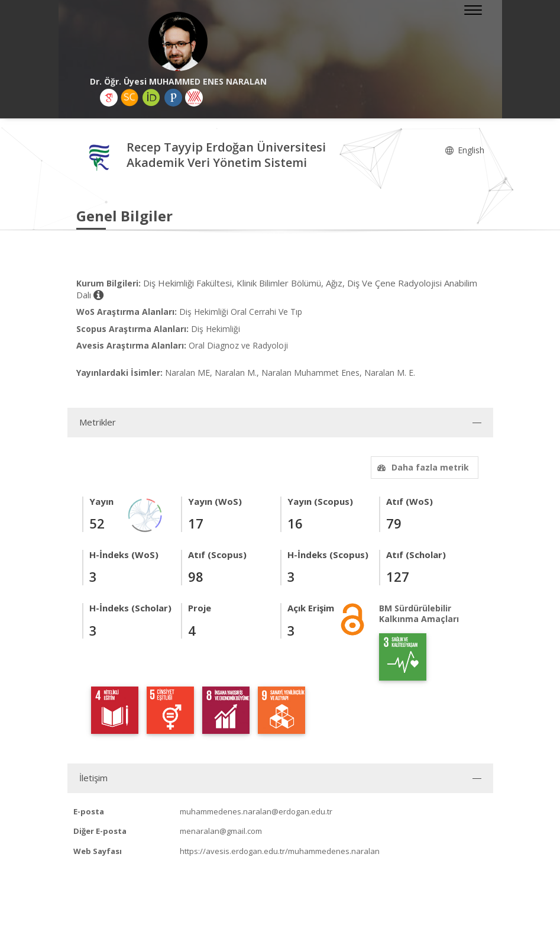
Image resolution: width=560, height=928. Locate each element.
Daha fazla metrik (422, 467)
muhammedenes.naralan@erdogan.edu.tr (256, 811)
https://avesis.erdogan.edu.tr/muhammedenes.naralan (280, 851)
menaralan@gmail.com (221, 831)
